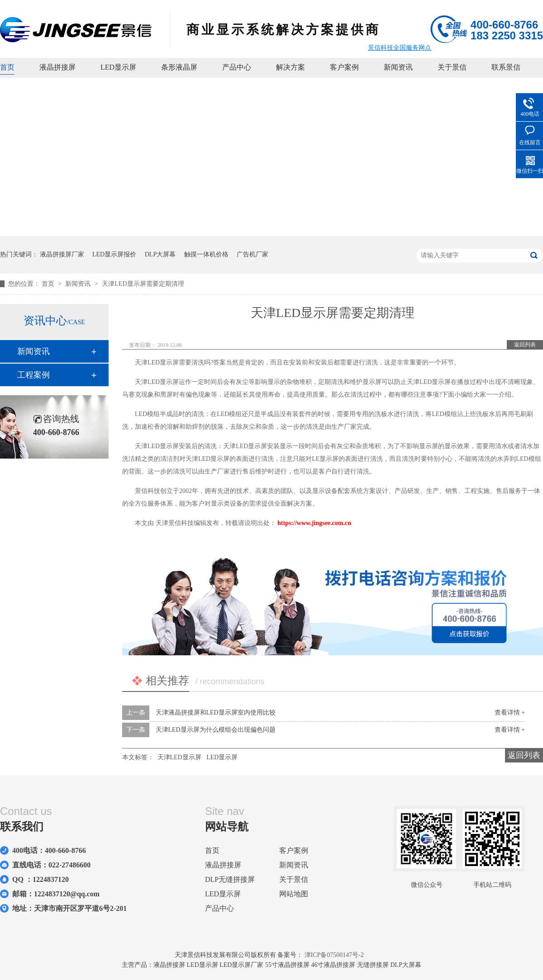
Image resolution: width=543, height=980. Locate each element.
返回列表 (525, 345)
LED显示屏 (118, 67)
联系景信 (506, 67)
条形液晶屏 (179, 67)
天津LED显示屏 (179, 757)
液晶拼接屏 (57, 67)
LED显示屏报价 (114, 254)
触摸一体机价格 (206, 254)
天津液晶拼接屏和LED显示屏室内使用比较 (216, 713)
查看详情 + (510, 713)
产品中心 (237, 67)
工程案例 (33, 375)
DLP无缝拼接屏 (230, 879)
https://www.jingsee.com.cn (314, 523)
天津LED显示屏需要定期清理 (143, 284)
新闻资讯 (398, 67)
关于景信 (452, 67)
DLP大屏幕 (160, 254)
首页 (7, 67)
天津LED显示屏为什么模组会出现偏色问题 (216, 730)
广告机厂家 (252, 254)
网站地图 (294, 894)
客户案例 (344, 67)
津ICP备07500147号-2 (334, 955)
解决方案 (291, 67)
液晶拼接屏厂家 (62, 254)
